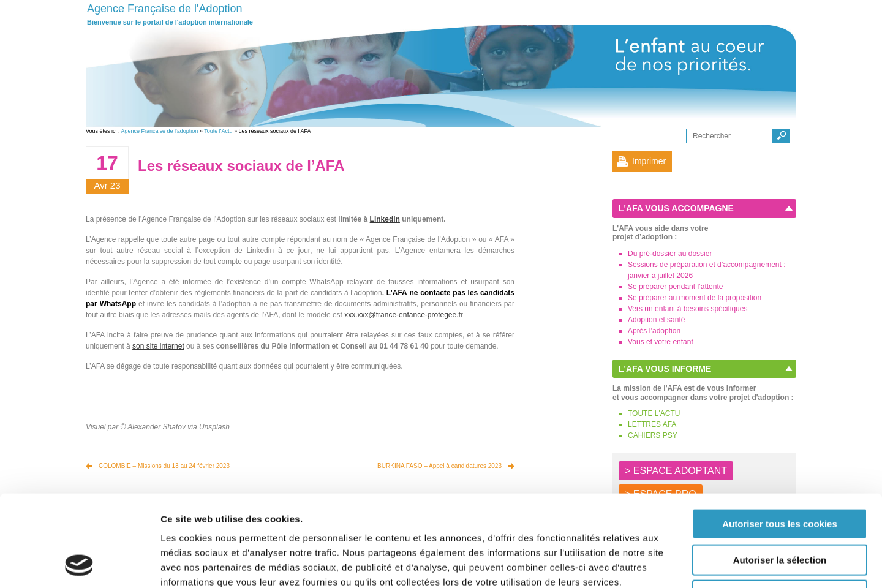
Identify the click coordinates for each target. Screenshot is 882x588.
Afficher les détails (675, 564)
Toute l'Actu (218, 131)
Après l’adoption (654, 331)
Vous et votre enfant (661, 342)
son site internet (158, 346)
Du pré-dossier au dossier (670, 254)
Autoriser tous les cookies (780, 438)
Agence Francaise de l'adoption (160, 131)
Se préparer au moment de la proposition (695, 298)
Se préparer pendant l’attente (675, 287)
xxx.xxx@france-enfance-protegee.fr (404, 315)
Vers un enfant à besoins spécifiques (688, 309)
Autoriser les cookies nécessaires (780, 510)
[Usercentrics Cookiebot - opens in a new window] (79, 564)
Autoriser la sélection (780, 474)
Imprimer (649, 161)
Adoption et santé (656, 320)
